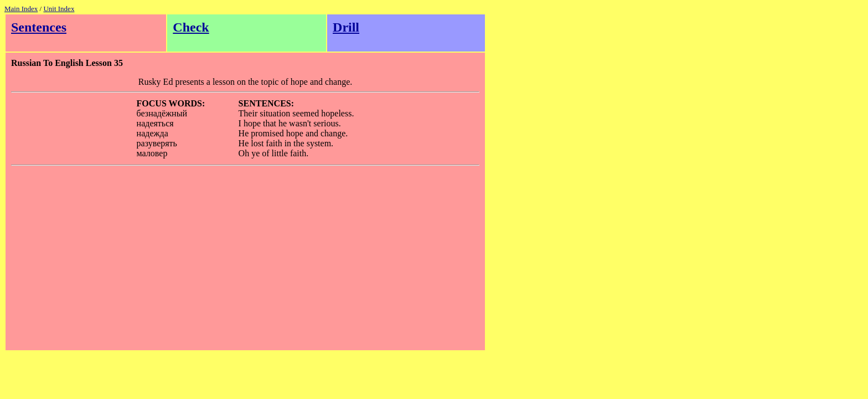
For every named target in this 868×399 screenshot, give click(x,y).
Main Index (21, 9)
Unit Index (59, 9)
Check (191, 27)
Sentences (39, 27)
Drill (346, 27)
